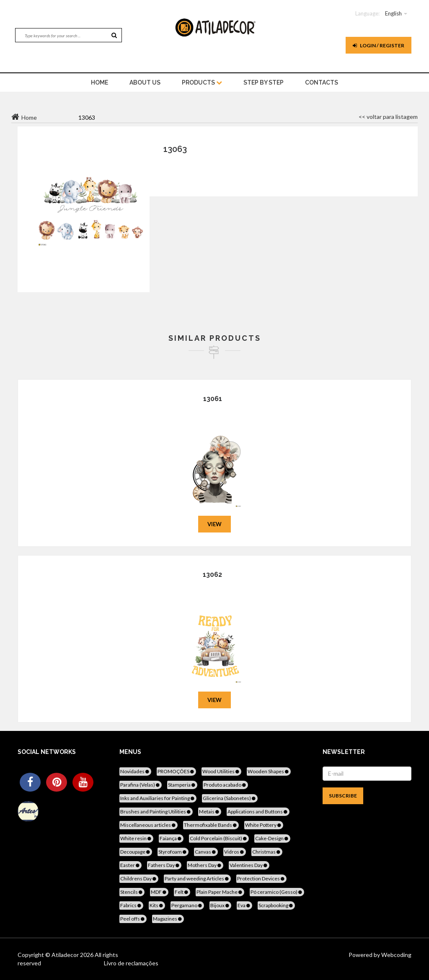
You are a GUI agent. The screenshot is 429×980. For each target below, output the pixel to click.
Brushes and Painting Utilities (156, 812)
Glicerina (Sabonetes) (230, 798)
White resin (136, 838)
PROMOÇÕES (176, 771)
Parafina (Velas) (141, 785)
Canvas (206, 852)
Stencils (132, 892)
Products (202, 82)
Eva (244, 905)
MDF (159, 892)
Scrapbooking (276, 905)
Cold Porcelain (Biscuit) (219, 838)
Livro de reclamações (131, 963)
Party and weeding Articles (197, 878)
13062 (212, 575)
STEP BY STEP (264, 82)
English (393, 13)
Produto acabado (225, 785)
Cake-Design (272, 838)
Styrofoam (173, 852)
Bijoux (220, 905)
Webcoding (396, 955)
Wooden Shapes (269, 771)
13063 (175, 149)
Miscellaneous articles (149, 825)
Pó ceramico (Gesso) (277, 892)
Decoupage (136, 852)
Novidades (135, 771)
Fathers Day (164, 865)
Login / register (379, 45)
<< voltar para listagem (388, 117)
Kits (157, 905)
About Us (145, 82)
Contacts (322, 82)
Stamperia (182, 785)
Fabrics (131, 905)
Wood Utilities (221, 771)
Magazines (168, 919)
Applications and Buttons (258, 812)
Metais (210, 812)
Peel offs (133, 919)
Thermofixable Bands (211, 825)
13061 (213, 399)
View (214, 524)
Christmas (267, 852)
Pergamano (187, 905)
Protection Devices (261, 878)
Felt (182, 892)
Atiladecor (66, 955)
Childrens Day (139, 878)
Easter (131, 865)
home (99, 82)
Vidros (235, 852)
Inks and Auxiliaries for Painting (158, 798)
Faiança (171, 838)
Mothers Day (205, 865)
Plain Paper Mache (220, 892)
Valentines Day (249, 865)
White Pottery (264, 825)
